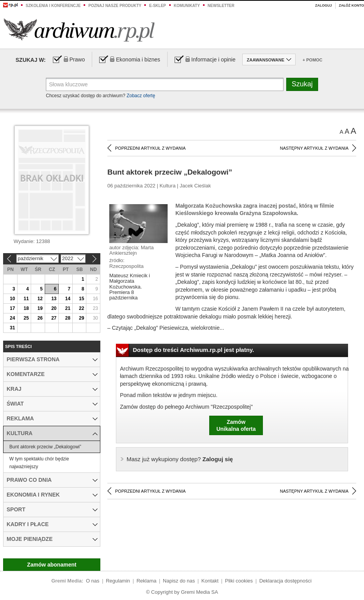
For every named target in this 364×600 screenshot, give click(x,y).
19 (40, 308)
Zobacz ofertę (141, 96)
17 (12, 308)
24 (12, 318)
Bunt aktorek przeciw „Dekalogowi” (45, 447)
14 (67, 299)
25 (26, 318)
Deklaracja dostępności (285, 581)
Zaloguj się (180, 459)
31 (12, 328)
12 (40, 299)
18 (26, 308)
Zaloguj (323, 5)
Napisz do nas (179, 581)
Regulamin (118, 581)
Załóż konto (351, 5)
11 (26, 299)
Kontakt (210, 581)
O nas (93, 581)
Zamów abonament (52, 565)
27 (54, 318)
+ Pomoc (312, 60)
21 (67, 308)
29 (81, 318)
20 (54, 308)
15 (81, 299)
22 (81, 308)
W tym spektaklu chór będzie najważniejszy (39, 463)
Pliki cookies (239, 581)
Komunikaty (187, 6)
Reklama (146, 581)
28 (67, 318)
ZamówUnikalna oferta (236, 425)
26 (40, 318)
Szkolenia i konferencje (53, 6)
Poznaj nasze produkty (115, 6)
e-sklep (157, 6)
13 (54, 299)
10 (12, 299)
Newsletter (221, 6)
